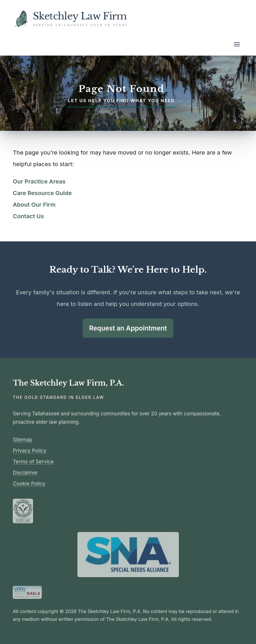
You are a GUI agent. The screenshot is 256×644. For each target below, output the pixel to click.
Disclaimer (25, 473)
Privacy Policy (30, 451)
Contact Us (28, 216)
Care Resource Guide (42, 193)
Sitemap (22, 440)
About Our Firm (34, 205)
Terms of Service (33, 462)
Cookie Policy (29, 484)
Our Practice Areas (39, 181)
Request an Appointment (128, 328)
